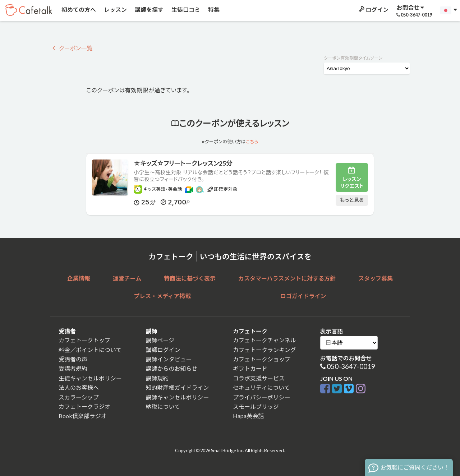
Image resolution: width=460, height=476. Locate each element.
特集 (213, 10)
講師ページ (160, 340)
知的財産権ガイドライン (178, 387)
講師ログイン (163, 350)
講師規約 (157, 378)
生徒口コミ (185, 10)
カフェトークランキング (264, 350)
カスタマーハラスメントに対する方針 (287, 278)
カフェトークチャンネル (264, 340)
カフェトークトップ (84, 340)
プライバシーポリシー (262, 397)
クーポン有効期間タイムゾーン (353, 58)
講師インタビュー (169, 359)
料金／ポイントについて (90, 350)
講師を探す (149, 10)
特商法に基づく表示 (190, 278)
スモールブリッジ (256, 406)
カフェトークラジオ (84, 406)
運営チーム (127, 278)
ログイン (373, 10)
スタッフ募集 (376, 278)
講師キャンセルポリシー (178, 397)
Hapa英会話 (248, 416)
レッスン (115, 10)
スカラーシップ (79, 397)
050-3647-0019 (351, 366)
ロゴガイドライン (303, 296)
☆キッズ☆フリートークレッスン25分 (183, 163)
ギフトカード (250, 368)
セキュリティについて (261, 387)
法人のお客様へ (79, 387)
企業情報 (79, 278)
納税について (163, 406)
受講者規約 (73, 368)
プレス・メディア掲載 (162, 296)
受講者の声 (73, 359)
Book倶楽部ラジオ (83, 416)
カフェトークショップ (262, 359)
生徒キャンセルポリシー (90, 378)
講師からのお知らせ (172, 368)
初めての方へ (78, 10)
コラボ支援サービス (259, 378)
